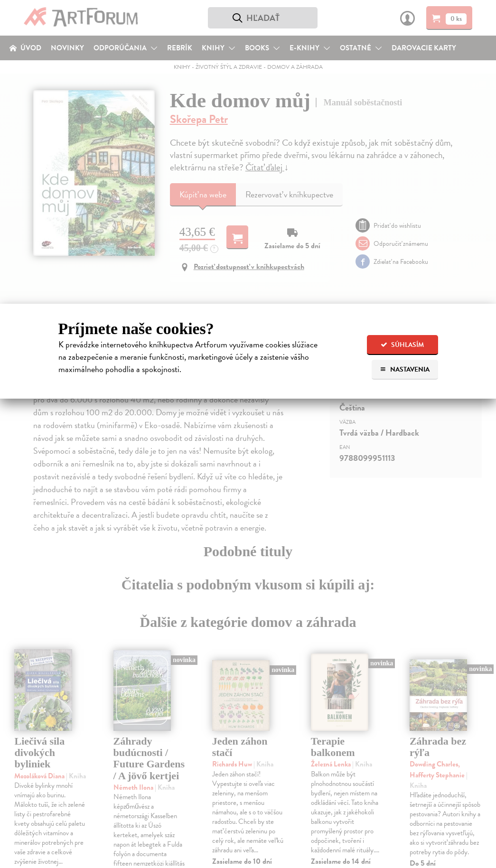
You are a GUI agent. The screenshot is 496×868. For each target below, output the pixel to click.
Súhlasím (402, 345)
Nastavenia (405, 369)
